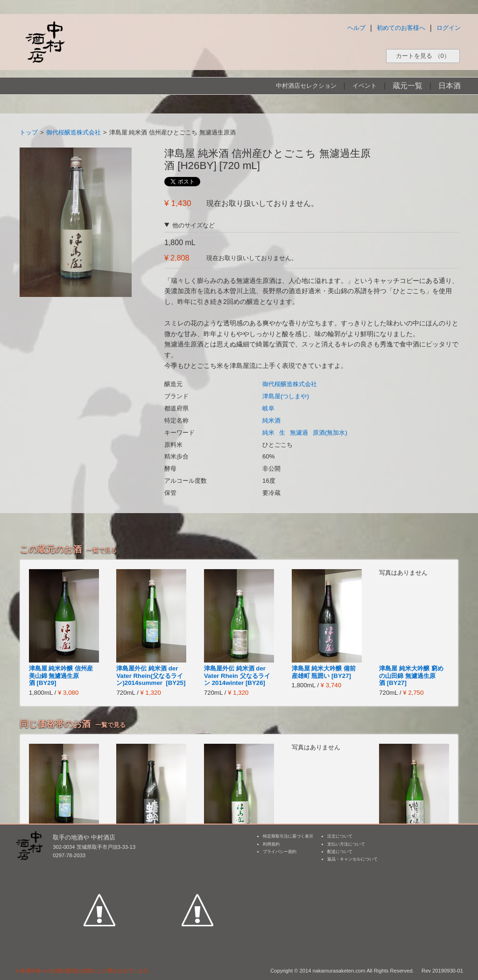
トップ (29, 132)
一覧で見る (102, 550)
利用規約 (271, 844)
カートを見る (423, 56)
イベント (365, 86)
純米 (268, 433)
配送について (340, 852)
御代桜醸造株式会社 (74, 132)
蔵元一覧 (408, 86)
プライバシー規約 (280, 852)
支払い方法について (346, 844)
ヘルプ (356, 28)
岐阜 (268, 408)
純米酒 (271, 420)
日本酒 (450, 86)
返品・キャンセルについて (352, 859)
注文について (340, 836)
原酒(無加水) (330, 433)
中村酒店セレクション (306, 86)
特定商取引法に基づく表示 (288, 836)
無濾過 (299, 433)
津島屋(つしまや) (286, 396)
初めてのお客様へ (401, 28)
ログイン (449, 28)
